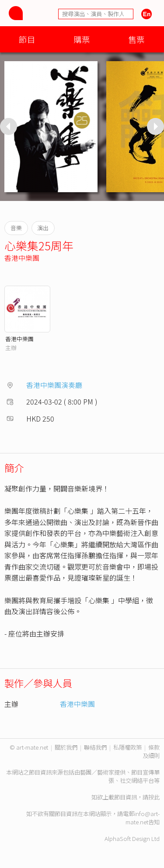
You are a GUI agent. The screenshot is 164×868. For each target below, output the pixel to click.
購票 (82, 39)
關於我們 (66, 747)
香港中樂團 (22, 258)
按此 (154, 797)
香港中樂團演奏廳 (54, 385)
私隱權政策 (127, 747)
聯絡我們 (95, 747)
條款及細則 (151, 751)
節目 (27, 39)
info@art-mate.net (143, 818)
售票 (136, 39)
